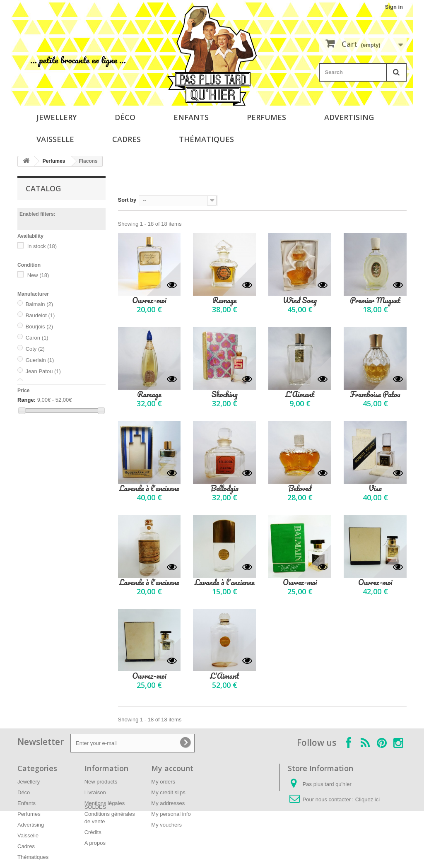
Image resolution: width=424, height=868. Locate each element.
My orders (163, 782)
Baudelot (40, 315)
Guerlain (40, 360)
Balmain (39, 304)
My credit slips (168, 792)
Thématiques (206, 139)
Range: (26, 400)
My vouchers (166, 825)
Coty (35, 349)
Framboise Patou (375, 394)
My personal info (171, 814)
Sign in (394, 7)
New (38, 275)
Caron (37, 338)
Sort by (127, 200)
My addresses (168, 803)
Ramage (224, 300)
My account (172, 768)
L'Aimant (300, 394)
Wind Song (300, 300)
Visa (375, 488)
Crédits (93, 832)
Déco (125, 117)
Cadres (126, 139)
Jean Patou (43, 371)
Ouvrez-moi (149, 300)
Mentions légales (105, 803)
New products (101, 782)
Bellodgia (225, 488)
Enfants (191, 117)
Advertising (349, 117)
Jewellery (57, 117)
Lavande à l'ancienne (149, 488)
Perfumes (266, 117)
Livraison (95, 792)
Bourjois (39, 327)
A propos (95, 843)
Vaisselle (55, 139)
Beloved (300, 488)
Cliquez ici (367, 799)
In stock (42, 246)
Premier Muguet (375, 300)
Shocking (225, 394)
